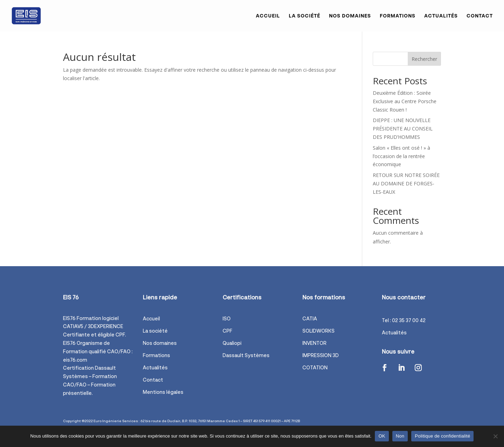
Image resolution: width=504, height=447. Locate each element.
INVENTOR (314, 343)
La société (304, 16)
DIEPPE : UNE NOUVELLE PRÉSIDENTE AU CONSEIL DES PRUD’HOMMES (403, 129)
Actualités (441, 16)
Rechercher (424, 59)
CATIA (310, 318)
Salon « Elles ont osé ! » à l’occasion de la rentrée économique (401, 156)
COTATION (315, 367)
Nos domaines (350, 16)
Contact (480, 16)
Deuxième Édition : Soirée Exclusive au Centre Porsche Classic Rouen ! (405, 101)
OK (382, 436)
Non (400, 436)
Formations (398, 16)
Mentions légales (163, 392)
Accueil (268, 16)
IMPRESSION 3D (321, 355)
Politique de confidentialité (442, 436)
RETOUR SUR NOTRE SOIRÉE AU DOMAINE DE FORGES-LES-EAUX (406, 183)
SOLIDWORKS (318, 331)
